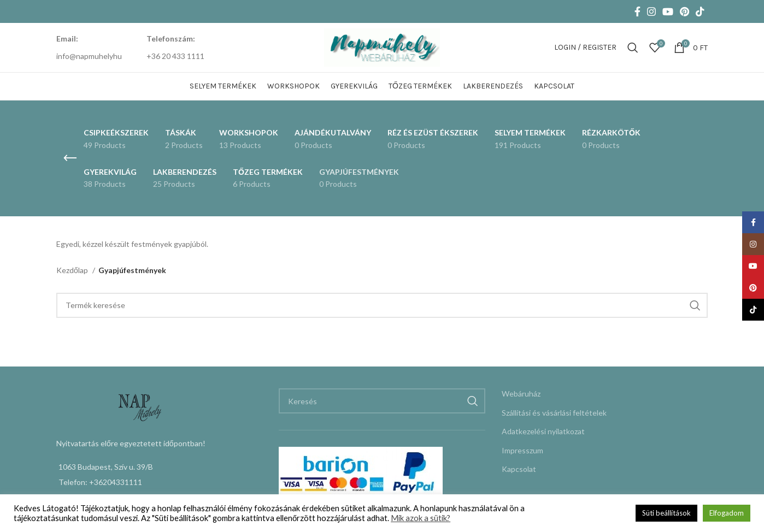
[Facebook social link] (637, 11)
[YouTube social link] (668, 11)
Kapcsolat (519, 469)
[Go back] (70, 158)
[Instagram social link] (651, 11)
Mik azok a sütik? (421, 518)
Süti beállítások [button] (666, 513)
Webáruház (521, 394)
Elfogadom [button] (727, 513)
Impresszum (522, 450)
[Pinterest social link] (684, 11)
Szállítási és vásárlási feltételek (554, 413)
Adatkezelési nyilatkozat (543, 431)
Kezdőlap (73, 270)
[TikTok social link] (700, 11)
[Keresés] (633, 48)
